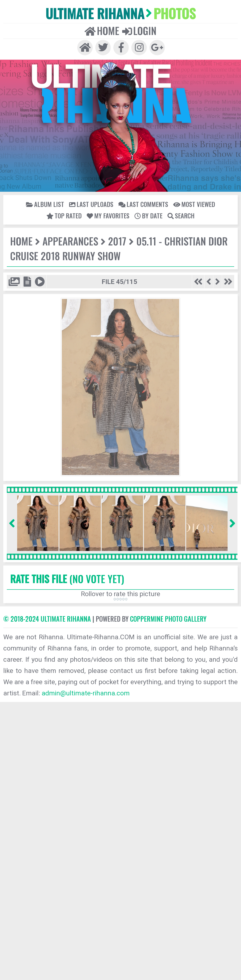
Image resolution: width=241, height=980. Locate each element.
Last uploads (91, 204)
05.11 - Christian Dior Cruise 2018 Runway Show (119, 248)
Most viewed (194, 204)
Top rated (64, 216)
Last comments (143, 204)
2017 (117, 241)
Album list (45, 204)
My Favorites (108, 216)
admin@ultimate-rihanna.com (86, 693)
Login (139, 31)
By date (148, 216)
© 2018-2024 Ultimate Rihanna (47, 619)
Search (181, 216)
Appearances (70, 241)
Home (102, 31)
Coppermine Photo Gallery (168, 619)
